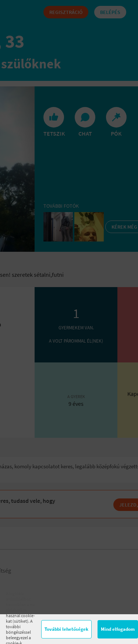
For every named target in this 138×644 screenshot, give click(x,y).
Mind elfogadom (118, 629)
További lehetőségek (66, 629)
